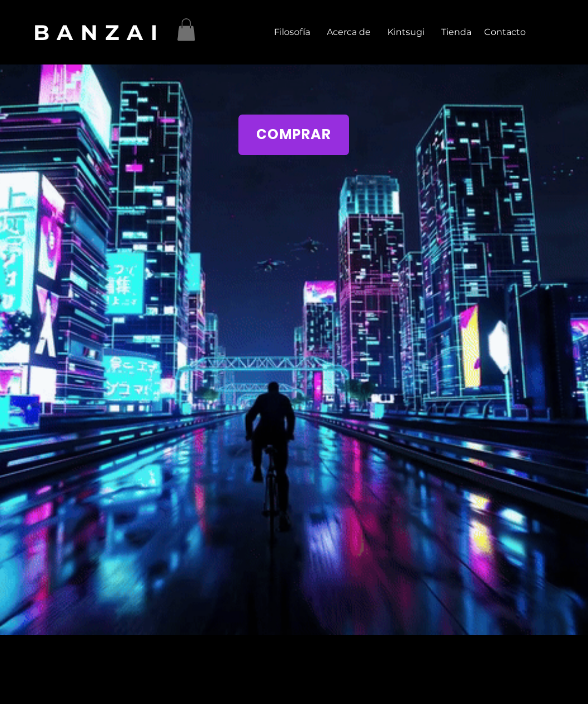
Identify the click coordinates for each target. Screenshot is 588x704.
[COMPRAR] (294, 135)
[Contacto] (505, 32)
